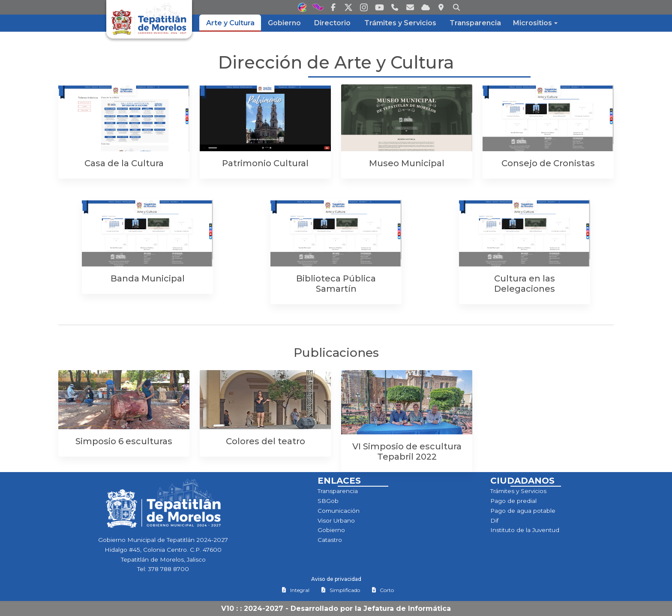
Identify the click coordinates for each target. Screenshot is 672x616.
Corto (383, 590)
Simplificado (340, 590)
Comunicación (339, 511)
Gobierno (331, 530)
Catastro (330, 540)
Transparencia (338, 491)
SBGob (328, 501)
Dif (494, 520)
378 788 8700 (168, 569)
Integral (295, 590)
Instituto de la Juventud (525, 530)
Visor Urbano (336, 520)
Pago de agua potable (523, 511)
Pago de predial (513, 501)
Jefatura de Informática (407, 609)
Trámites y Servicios (518, 491)
